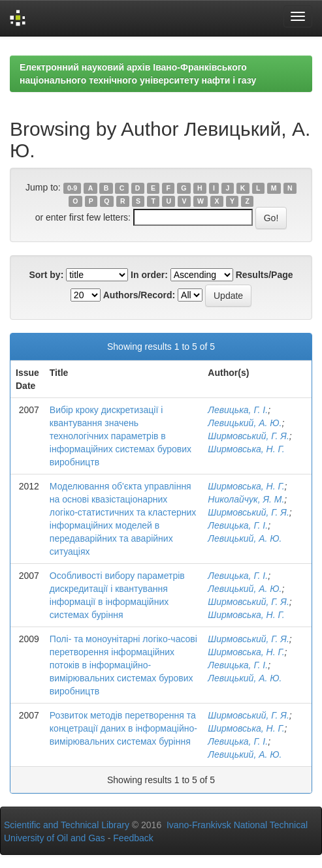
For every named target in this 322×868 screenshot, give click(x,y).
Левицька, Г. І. (238, 410)
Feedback (133, 838)
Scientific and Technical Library (67, 825)
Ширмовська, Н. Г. (246, 449)
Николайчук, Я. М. (246, 499)
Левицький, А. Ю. (245, 423)
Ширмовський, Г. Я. (248, 436)
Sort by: (46, 275)
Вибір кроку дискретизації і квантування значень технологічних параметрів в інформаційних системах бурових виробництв (121, 436)
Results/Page (265, 275)
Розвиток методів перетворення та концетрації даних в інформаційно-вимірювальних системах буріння (123, 728)
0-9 (72, 188)
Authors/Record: (139, 295)
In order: (149, 275)
